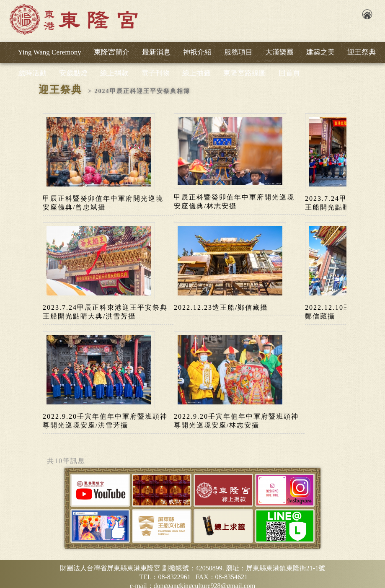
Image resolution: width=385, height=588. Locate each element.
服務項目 (238, 52)
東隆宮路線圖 (245, 73)
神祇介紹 (197, 52)
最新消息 (156, 52)
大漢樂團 (279, 52)
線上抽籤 (196, 73)
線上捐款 (114, 73)
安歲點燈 (73, 73)
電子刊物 (155, 73)
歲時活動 (32, 73)
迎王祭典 (362, 52)
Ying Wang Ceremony (50, 52)
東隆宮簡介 (112, 52)
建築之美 (320, 52)
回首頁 (289, 73)
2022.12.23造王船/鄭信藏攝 (221, 307)
